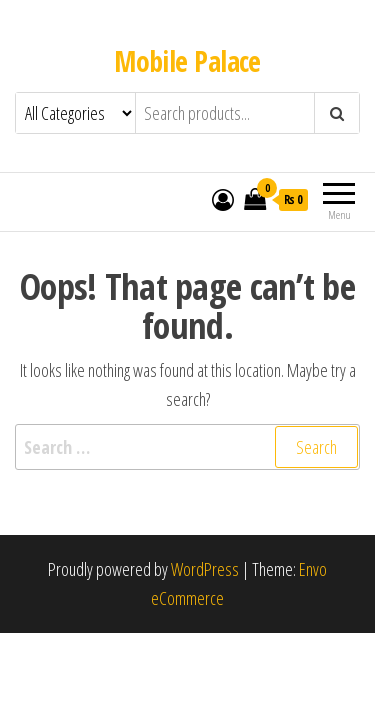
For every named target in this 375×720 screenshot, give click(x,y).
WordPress (205, 569)
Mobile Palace (187, 61)
